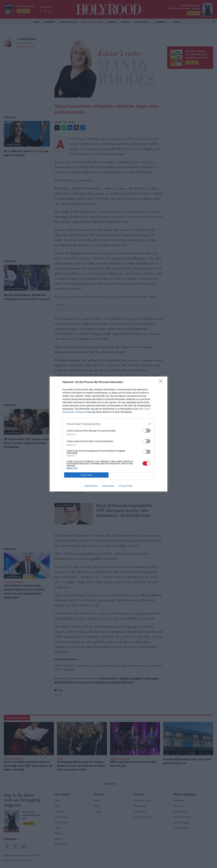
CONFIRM (86, 475)
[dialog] (108, 434)
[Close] (162, 382)
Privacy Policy (126, 486)
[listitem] (108, 424)
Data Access (108, 486)
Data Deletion (91, 486)
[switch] (147, 431)
